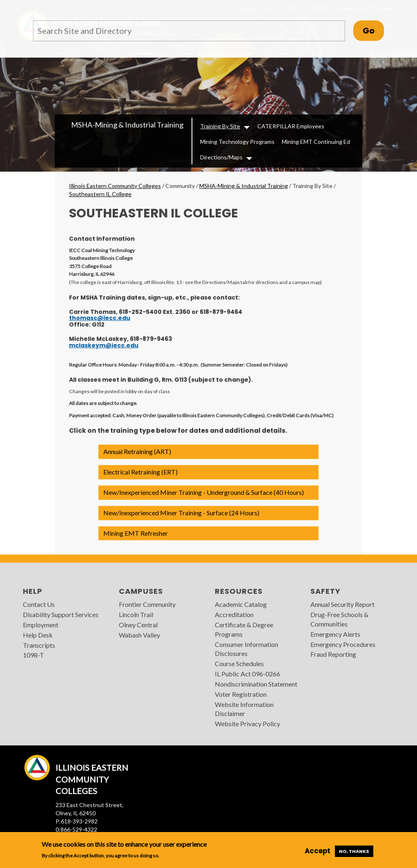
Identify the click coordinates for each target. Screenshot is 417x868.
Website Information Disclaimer (244, 709)
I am (270, 8)
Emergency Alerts (335, 634)
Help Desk (38, 635)
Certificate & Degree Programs (244, 629)
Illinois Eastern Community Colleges (115, 186)
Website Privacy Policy (248, 724)
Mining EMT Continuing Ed (316, 142)
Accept (318, 851)
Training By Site (220, 126)
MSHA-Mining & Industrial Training (127, 125)
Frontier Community (147, 604)
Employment (41, 625)
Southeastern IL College (100, 194)
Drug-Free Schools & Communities (339, 619)
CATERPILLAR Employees (291, 126)
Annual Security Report (342, 604)
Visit (294, 8)
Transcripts (39, 645)
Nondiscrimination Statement (256, 684)
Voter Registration (241, 694)
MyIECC (320, 8)
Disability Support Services (61, 614)
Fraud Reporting (333, 654)
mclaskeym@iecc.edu (104, 345)
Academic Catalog (241, 604)
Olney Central (138, 625)
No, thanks (354, 851)
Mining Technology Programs (237, 142)
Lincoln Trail (136, 614)
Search (385, 8)
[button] (208, 452)
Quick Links (352, 8)
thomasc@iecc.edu (100, 318)
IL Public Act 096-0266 (248, 674)
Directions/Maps (221, 157)
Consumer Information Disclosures (246, 649)
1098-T (33, 655)
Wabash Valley (139, 635)
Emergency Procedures (343, 644)
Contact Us (39, 604)
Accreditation (234, 614)
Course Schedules (239, 663)
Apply (248, 8)
